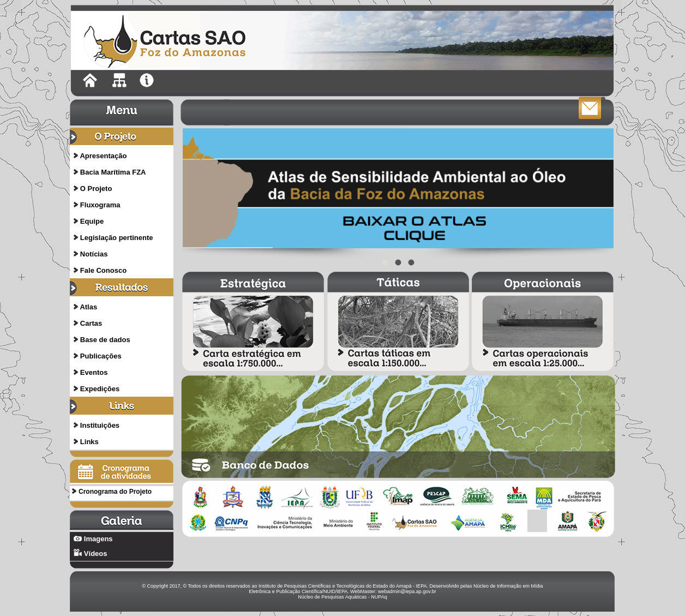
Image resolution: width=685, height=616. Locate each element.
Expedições (100, 389)
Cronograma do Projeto (115, 492)
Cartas (91, 323)
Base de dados (105, 340)
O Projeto (96, 189)
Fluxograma (100, 205)
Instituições (100, 425)
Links (89, 442)
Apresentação (103, 156)
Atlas (88, 307)
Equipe (92, 221)
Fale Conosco (103, 270)
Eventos (94, 372)
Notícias (94, 254)
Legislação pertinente (117, 238)
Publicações (101, 356)
